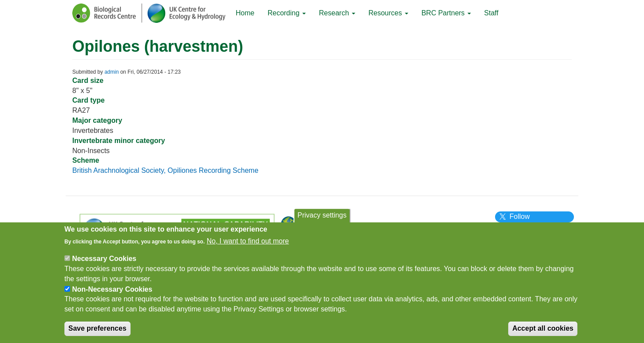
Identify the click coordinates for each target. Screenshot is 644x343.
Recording (287, 13)
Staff (491, 13)
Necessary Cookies (104, 262)
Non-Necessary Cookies (112, 293)
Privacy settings (322, 219)
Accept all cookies (543, 332)
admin (111, 72)
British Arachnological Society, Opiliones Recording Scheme (165, 170)
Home (245, 13)
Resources (388, 13)
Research (337, 13)
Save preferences (97, 332)
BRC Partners (446, 13)
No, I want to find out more (248, 245)
